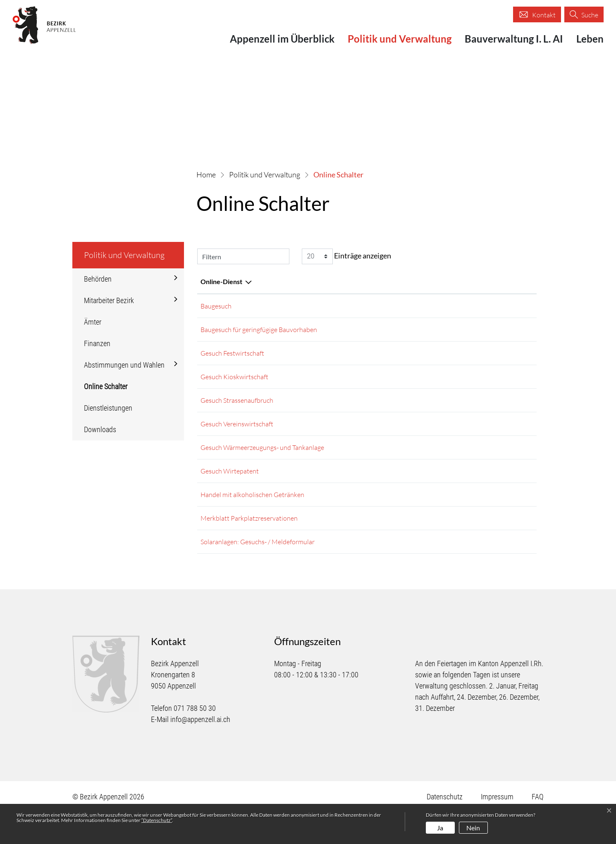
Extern (494, 307)
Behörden (98, 279)
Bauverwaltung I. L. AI (514, 39)
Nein (473, 828)
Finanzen (97, 343)
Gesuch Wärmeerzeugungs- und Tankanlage (262, 465)
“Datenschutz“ (157, 820)
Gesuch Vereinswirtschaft (237, 438)
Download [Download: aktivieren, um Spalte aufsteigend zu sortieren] (467, 281)
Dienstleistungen (108, 408)
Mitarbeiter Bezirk (109, 300)
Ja (440, 828)
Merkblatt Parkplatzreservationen (249, 544)
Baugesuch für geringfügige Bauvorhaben (259, 332)
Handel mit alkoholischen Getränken (252, 518)
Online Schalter (108, 390)
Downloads (100, 429)
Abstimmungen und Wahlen (124, 365)
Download (506, 360)
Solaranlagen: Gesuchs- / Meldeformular (258, 571)
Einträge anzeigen (346, 256)
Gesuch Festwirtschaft (232, 359)
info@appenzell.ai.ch (200, 751)
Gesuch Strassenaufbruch (237, 412)
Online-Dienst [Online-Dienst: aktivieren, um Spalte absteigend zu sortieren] (221, 281)
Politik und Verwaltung (400, 39)
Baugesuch (216, 306)
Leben (590, 39)
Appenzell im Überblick (282, 39)
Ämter (93, 322)
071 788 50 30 (195, 740)
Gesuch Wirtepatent (230, 491)
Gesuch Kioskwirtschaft (234, 385)
